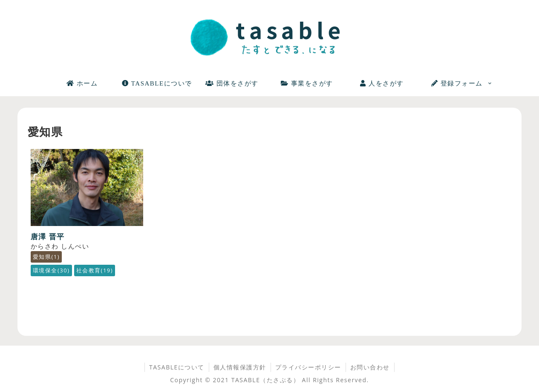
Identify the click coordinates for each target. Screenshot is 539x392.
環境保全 (51, 270)
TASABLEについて (177, 367)
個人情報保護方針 (240, 367)
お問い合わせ (370, 367)
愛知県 (46, 257)
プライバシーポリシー (308, 367)
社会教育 (95, 270)
